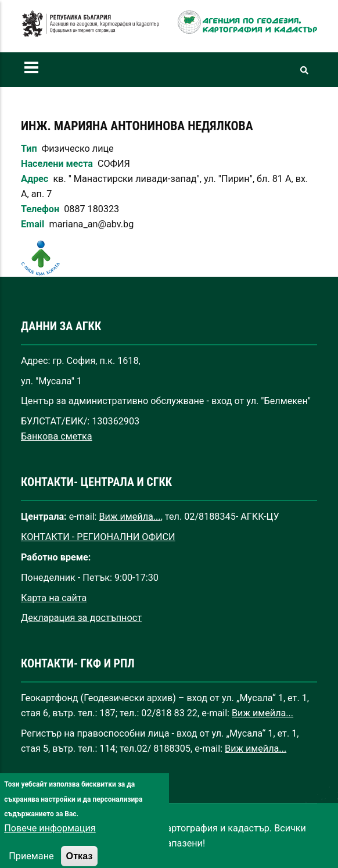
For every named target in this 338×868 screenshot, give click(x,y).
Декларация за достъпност (81, 618)
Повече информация (50, 842)
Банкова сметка (57, 436)
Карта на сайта (54, 598)
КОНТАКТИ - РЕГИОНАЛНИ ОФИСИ (98, 537)
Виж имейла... (130, 517)
